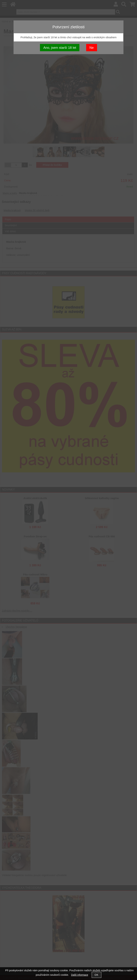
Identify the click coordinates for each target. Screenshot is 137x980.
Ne (92, 48)
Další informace (80, 975)
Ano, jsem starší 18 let (60, 48)
